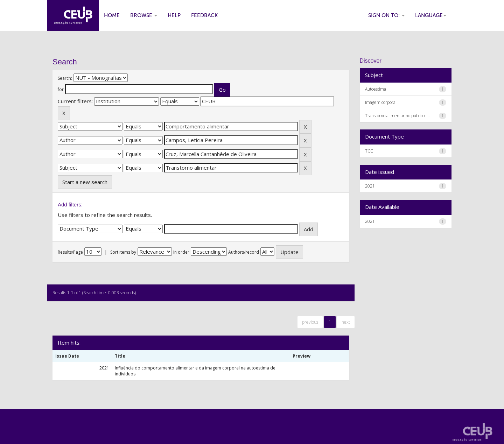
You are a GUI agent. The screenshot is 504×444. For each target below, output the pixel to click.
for (61, 89)
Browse (144, 15)
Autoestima (376, 89)
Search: (65, 78)
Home (112, 15)
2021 (370, 186)
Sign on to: (386, 15)
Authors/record (244, 252)
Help (174, 15)
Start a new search (85, 182)
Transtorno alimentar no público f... (397, 116)
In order (181, 252)
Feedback (204, 15)
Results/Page (70, 252)
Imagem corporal (381, 102)
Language (431, 15)
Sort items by (123, 252)
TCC (369, 151)
